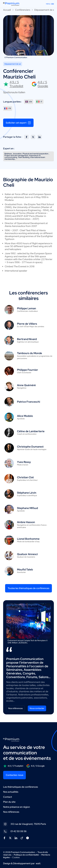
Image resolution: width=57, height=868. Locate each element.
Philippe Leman (27, 308)
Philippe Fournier (28, 370)
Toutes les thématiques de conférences (29, 588)
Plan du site (9, 802)
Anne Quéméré (26, 385)
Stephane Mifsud (27, 508)
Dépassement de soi (45, 10)
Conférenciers (23, 10)
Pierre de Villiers (27, 324)
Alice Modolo (25, 416)
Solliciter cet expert (18, 123)
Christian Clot (25, 477)
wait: (38, 863)
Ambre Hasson (26, 522)
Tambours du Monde (30, 353)
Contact (8, 797)
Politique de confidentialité (26, 855)
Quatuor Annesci (27, 554)
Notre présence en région (17, 807)
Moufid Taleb (25, 570)
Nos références (15, 708)
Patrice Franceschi (29, 402)
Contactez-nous (14, 775)
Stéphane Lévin (27, 493)
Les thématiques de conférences (21, 787)
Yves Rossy (24, 462)
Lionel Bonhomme (28, 539)
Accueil (7, 10)
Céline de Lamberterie (31, 431)
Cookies (16, 857)
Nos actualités (11, 792)
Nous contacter (37, 708)
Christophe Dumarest (30, 447)
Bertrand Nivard (27, 339)
